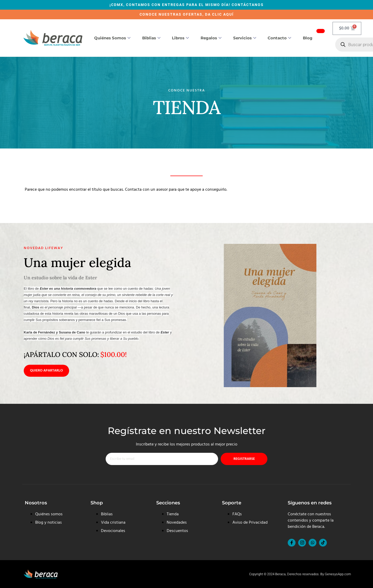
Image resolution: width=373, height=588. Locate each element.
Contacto (279, 38)
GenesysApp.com (338, 574)
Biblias (151, 38)
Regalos (211, 38)
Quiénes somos (112, 38)
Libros (180, 38)
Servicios (245, 38)
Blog (308, 38)
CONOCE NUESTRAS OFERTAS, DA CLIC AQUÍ (187, 14)
